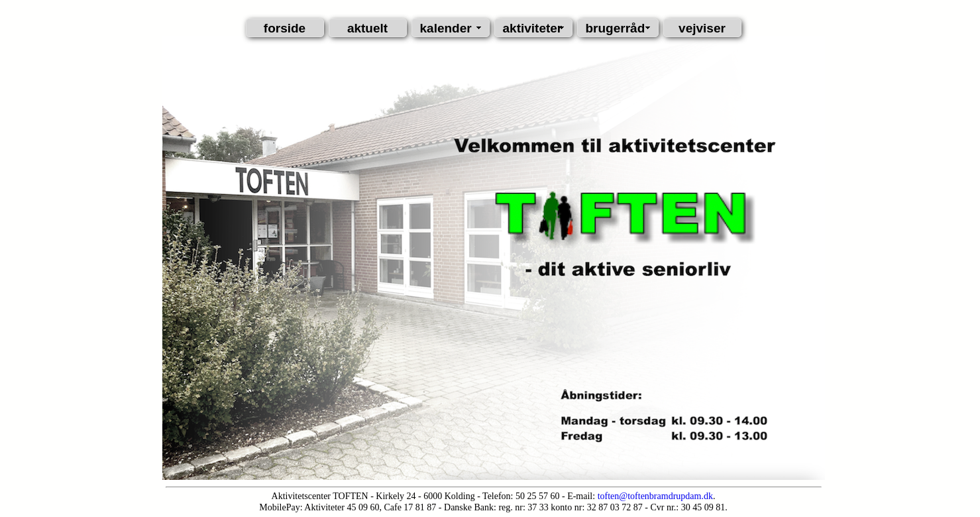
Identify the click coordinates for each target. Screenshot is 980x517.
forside (285, 28)
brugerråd (616, 28)
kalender (446, 28)
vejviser (702, 28)
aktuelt (367, 28)
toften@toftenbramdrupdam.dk (655, 496)
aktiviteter (533, 28)
